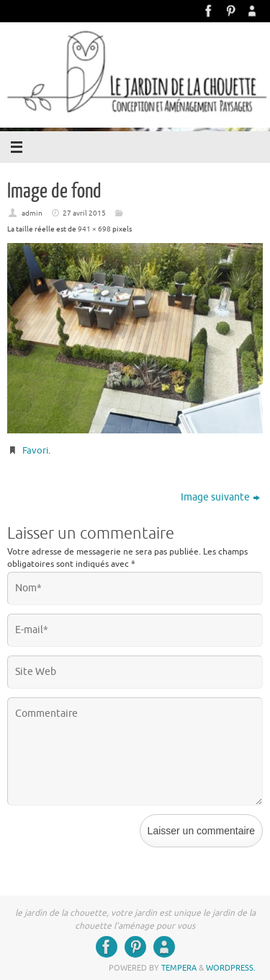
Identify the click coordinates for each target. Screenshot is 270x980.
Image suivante (220, 497)
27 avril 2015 (84, 213)
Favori (35, 450)
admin (32, 213)
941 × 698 (94, 229)
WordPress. (231, 968)
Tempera (179, 968)
